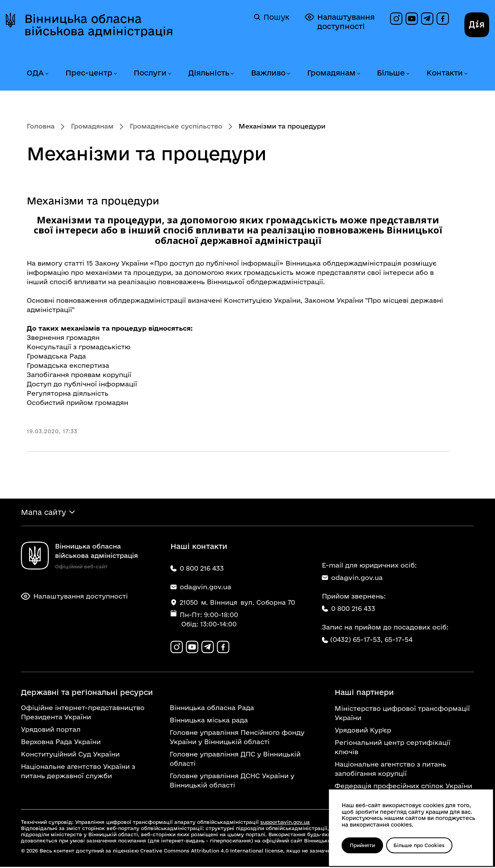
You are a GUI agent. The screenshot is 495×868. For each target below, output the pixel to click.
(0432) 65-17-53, (356, 640)
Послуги (150, 73)
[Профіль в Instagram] (396, 19)
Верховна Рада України (61, 743)
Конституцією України (262, 300)
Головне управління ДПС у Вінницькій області (235, 760)
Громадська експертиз (66, 365)
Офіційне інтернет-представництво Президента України (83, 713)
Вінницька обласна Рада (212, 709)
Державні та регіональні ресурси (87, 693)
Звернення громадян (63, 337)
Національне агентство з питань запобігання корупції (390, 770)
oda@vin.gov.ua (352, 578)
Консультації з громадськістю (79, 347)
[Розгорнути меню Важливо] (288, 74)
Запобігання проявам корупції (79, 375)
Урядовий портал (51, 730)
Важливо (268, 73)
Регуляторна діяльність (68, 393)
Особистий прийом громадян (77, 402)
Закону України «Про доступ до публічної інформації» (189, 263)
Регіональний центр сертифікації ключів (393, 748)
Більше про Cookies (422, 845)
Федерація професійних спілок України (403, 787)
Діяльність (209, 73)
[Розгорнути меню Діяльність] (232, 74)
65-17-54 (399, 640)
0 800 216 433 (349, 609)
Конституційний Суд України (70, 755)
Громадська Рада (56, 356)
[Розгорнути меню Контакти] (466, 74)
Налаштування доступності (340, 21)
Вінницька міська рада (209, 721)
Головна (41, 126)
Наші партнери (364, 693)
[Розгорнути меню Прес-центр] (115, 74)
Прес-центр (89, 73)
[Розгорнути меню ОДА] (46, 74)
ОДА (35, 73)
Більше (391, 73)
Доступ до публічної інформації (82, 384)
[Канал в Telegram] (427, 19)
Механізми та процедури (93, 201)
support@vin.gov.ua (285, 823)
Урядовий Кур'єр (363, 731)
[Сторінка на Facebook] (443, 19)
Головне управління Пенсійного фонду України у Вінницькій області (237, 738)
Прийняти (363, 845)
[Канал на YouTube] (412, 19)
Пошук (272, 17)
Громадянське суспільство (176, 126)
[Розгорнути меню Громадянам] (358, 74)
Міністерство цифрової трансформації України (402, 714)
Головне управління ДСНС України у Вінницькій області (232, 781)
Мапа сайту (43, 513)
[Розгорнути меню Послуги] (169, 74)
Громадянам (331, 73)
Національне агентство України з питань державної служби (78, 772)
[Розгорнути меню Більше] (407, 74)
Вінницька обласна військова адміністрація (99, 25)
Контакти (445, 73)
